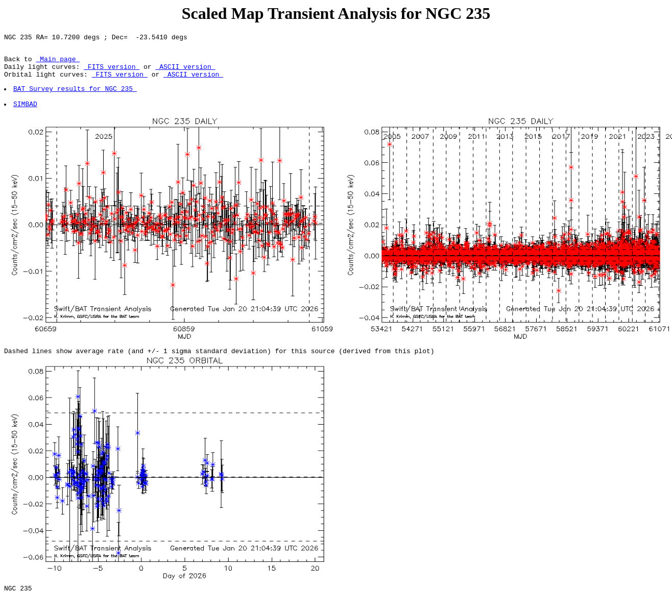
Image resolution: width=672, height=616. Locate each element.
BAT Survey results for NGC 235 (76, 97)
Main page (58, 63)
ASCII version (185, 72)
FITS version (112, 72)
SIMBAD (26, 116)
